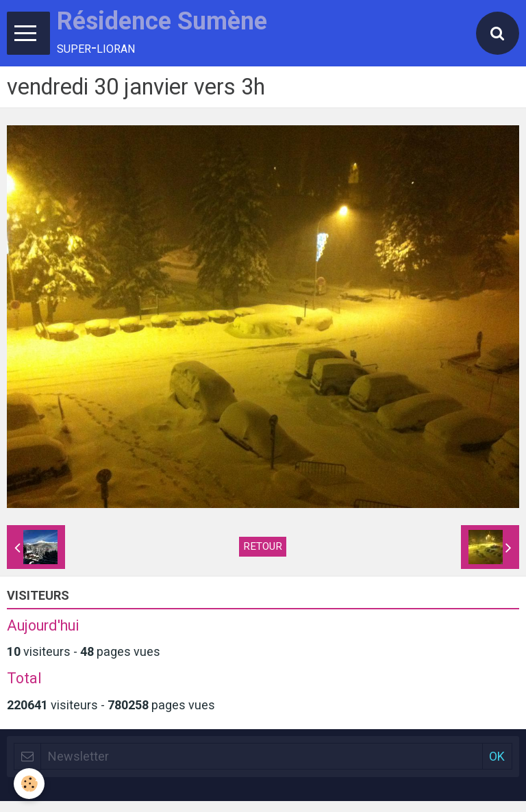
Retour (263, 546)
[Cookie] (29, 784)
